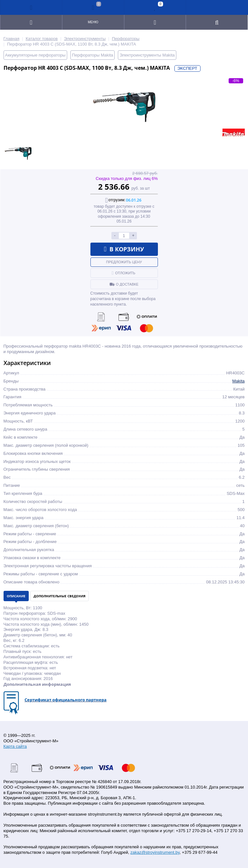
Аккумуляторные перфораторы (35, 55)
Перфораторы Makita (93, 55)
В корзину (124, 249)
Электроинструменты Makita (147, 55)
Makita (238, 381)
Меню (93, 22)
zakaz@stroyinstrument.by (155, 852)
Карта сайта (15, 746)
